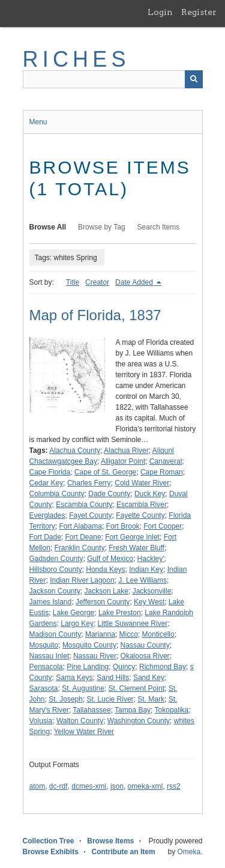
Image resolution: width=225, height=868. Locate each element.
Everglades (47, 515)
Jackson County (55, 591)
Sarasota (44, 688)
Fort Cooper (163, 526)
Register (199, 12)
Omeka (189, 852)
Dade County (109, 494)
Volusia (41, 721)
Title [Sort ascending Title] (73, 282)
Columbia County (57, 494)
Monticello (158, 634)
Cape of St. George (105, 472)
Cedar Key (46, 483)
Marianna (100, 634)
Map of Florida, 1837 (95, 315)
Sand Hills (113, 678)
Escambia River (142, 505)
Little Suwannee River (133, 624)
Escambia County (84, 505)
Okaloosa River (145, 656)
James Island (51, 602)
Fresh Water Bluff (136, 548)
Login (160, 12)
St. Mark (151, 699)
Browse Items (110, 841)
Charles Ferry (89, 483)
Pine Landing (88, 667)
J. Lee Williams (142, 580)
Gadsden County (56, 559)
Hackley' (151, 559)
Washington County (139, 721)
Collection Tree (49, 841)
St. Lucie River (110, 699)
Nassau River (95, 656)
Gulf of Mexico (110, 559)
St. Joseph (66, 699)
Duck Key (150, 494)
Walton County (80, 721)
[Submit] (194, 79)
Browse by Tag (102, 227)
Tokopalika (172, 710)
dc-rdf (58, 786)
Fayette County (140, 515)
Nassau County (145, 645)
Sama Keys (74, 678)
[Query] (113, 79)
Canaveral (166, 461)
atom (37, 786)
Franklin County (80, 548)
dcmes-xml (89, 786)
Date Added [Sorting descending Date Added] (135, 282)
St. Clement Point (136, 688)
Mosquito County (89, 645)
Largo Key (77, 624)
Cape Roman (162, 472)
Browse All (48, 227)
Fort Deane (83, 537)
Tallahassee (91, 710)
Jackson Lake (106, 591)
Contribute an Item (124, 852)
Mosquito (44, 645)
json (117, 786)
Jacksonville (152, 591)
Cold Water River (142, 483)
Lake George (73, 613)
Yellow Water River (84, 732)
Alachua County (75, 451)
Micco (129, 634)
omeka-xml (145, 786)
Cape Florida (50, 472)
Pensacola (46, 667)
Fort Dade (45, 537)
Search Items (159, 227)
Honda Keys (105, 569)
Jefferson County (103, 602)
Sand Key (149, 678)
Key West (149, 602)
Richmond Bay (163, 667)
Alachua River (126, 451)
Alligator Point (123, 461)
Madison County (55, 634)
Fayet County (90, 515)
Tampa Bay (133, 710)
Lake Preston (120, 613)
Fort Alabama (81, 526)
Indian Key (146, 569)
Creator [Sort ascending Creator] (97, 282)
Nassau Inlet (49, 656)
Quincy (124, 667)
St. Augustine (83, 688)
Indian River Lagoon (82, 580)
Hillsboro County (56, 569)
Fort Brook (123, 526)
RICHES (76, 59)
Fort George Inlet (132, 537)
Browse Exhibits (51, 852)
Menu (38, 122)
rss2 (174, 786)
